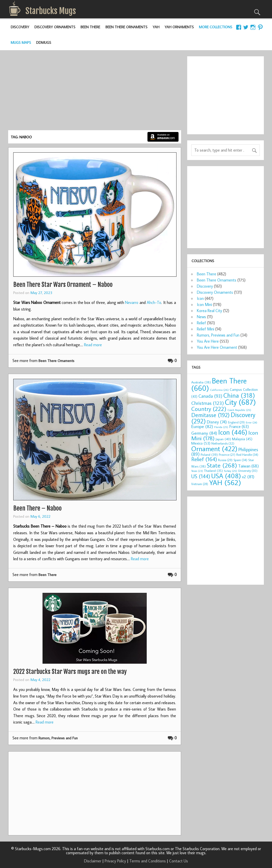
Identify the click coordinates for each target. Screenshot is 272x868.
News (201, 317)
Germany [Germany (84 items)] (204, 433)
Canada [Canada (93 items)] (210, 396)
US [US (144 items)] (201, 476)
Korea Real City (209, 311)
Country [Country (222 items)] (209, 409)
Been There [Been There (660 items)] (219, 384)
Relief (201, 323)
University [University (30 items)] (248, 471)
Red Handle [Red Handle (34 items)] (247, 455)
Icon (200, 298)
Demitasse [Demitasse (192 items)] (210, 415)
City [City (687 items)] (240, 402)
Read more (93, 345)
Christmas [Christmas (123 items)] (208, 403)
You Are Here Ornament (217, 347)
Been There (90, 27)
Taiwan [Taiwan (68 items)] (248, 466)
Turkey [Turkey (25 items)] (230, 471)
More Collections (216, 27)
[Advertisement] (95, 92)
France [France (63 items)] (239, 426)
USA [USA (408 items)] (226, 476)
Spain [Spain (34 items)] (240, 460)
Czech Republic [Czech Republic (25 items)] (239, 410)
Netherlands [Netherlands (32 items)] (223, 443)
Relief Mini (206, 329)
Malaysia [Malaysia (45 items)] (242, 439)
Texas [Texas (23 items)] (197, 471)
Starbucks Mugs (51, 11)
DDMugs (44, 42)
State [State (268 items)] (222, 465)
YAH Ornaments (179, 27)
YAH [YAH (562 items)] (225, 482)
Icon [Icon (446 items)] (233, 432)
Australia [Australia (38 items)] (201, 382)
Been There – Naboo (37, 508)
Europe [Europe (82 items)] (202, 426)
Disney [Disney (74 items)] (217, 422)
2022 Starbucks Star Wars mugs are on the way (70, 672)
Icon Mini (204, 304)
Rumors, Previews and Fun (58, 738)
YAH (156, 27)
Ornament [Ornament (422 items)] (214, 449)
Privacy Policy (115, 861)
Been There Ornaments (126, 27)
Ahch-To (154, 302)
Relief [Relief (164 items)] (204, 459)
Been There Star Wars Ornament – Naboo (63, 285)
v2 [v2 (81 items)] (248, 477)
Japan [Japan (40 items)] (223, 439)
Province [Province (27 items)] (227, 455)
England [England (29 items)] (236, 422)
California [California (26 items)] (219, 390)
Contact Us (179, 861)
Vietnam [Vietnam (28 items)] (200, 484)
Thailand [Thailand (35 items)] (213, 471)
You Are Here (208, 341)
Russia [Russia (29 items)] (225, 460)
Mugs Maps (21, 42)
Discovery (20, 27)
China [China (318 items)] (239, 395)
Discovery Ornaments (55, 27)
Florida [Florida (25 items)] (221, 427)
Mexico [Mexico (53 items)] (201, 443)
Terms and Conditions (148, 861)
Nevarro (132, 302)
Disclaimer (93, 861)
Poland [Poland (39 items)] (209, 455)
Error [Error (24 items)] (251, 422)
